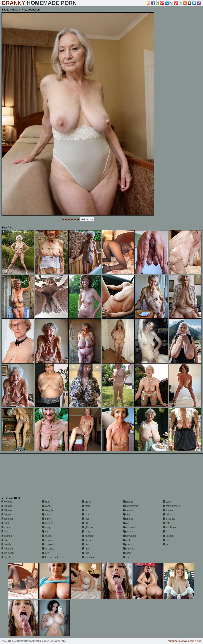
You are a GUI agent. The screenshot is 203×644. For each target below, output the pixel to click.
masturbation (131, 506)
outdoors (129, 527)
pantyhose (130, 536)
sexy (167, 502)
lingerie (128, 502)
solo (167, 523)
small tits (169, 519)
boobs (46, 515)
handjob (88, 536)
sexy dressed (172, 506)
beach (6, 544)
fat (85, 510)
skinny (168, 515)
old (126, 523)
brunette (48, 523)
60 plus (7, 510)
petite (127, 540)
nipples (128, 519)
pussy (127, 544)
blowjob (47, 510)
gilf (85, 523)
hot (85, 544)
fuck (86, 519)
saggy (127, 553)
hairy (86, 532)
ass (5, 532)
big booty (8, 553)
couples (47, 544)
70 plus (7, 515)
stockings (170, 527)
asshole (7, 536)
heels (86, 540)
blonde (47, 506)
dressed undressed (54, 557)
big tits (6, 557)
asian (6, 527)
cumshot (48, 549)
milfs (127, 515)
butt (45, 532)
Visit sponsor (87, 219)
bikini (46, 502)
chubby (47, 536)
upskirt (168, 536)
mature (128, 510)
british (46, 519)
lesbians (88, 557)
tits (166, 532)
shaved (168, 510)
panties (128, 532)
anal (5, 523)
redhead (129, 549)
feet (86, 515)
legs (86, 553)
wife (167, 540)
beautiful (7, 549)
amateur (7, 519)
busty (46, 527)
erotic (87, 502)
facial (86, 506)
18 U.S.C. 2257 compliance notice (50, 641)
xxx (166, 544)
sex (126, 557)
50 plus (7, 506)
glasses (88, 527)
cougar (47, 540)
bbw (5, 540)
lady (86, 549)
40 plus (7, 502)
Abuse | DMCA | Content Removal (18, 641)
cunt (45, 553)
